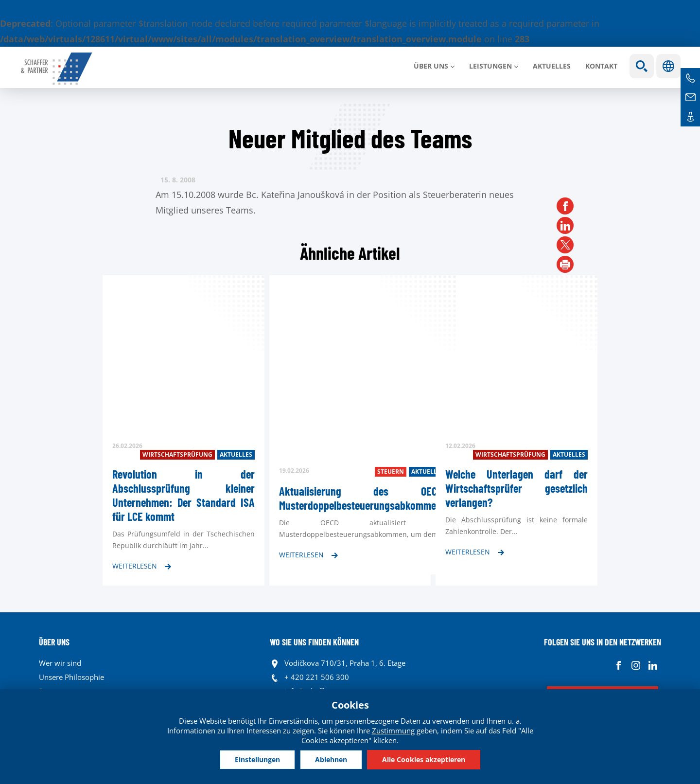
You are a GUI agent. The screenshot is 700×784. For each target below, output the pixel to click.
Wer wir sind (60, 663)
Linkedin (653, 666)
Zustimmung (393, 731)
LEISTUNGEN (490, 66)
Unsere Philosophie (71, 677)
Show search (642, 66)
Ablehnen (331, 759)
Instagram (636, 666)
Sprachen (668, 66)
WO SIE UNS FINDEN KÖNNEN (314, 642)
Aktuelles (552, 66)
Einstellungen (257, 759)
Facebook (619, 666)
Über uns (431, 66)
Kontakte (690, 117)
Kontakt (601, 66)
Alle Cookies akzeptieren (424, 759)
